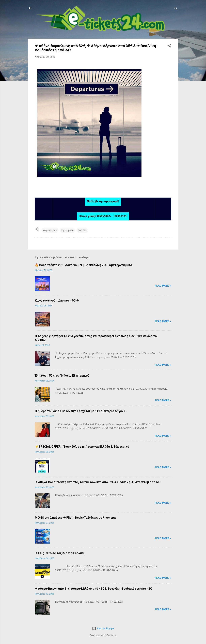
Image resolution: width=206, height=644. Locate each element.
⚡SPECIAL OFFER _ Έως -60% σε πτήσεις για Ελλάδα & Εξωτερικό (82, 447)
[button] (169, 46)
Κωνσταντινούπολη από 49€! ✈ (57, 300)
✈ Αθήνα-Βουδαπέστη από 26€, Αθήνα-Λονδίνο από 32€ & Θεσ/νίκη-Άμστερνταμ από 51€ (98, 482)
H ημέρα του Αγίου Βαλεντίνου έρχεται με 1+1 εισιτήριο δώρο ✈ (80, 411)
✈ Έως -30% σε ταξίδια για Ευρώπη (60, 553)
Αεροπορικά (50, 230)
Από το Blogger (103, 629)
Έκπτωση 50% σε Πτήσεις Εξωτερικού (62, 376)
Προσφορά (67, 230)
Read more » (163, 286)
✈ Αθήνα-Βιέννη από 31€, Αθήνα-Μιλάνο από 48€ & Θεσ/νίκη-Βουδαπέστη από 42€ (93, 589)
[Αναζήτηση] (176, 9)
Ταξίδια (82, 230)
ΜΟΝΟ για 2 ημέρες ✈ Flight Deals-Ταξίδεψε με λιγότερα (75, 518)
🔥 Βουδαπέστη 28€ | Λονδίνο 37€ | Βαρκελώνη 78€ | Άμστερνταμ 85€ (84, 265)
